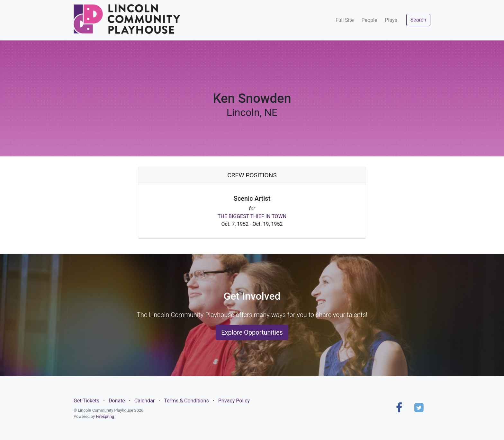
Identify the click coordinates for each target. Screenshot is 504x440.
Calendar (144, 401)
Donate (117, 401)
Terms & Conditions (186, 401)
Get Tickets (86, 401)
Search (418, 20)
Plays (391, 20)
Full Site (345, 20)
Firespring (105, 416)
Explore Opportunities (252, 332)
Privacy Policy (234, 401)
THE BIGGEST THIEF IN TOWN (252, 216)
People (369, 20)
